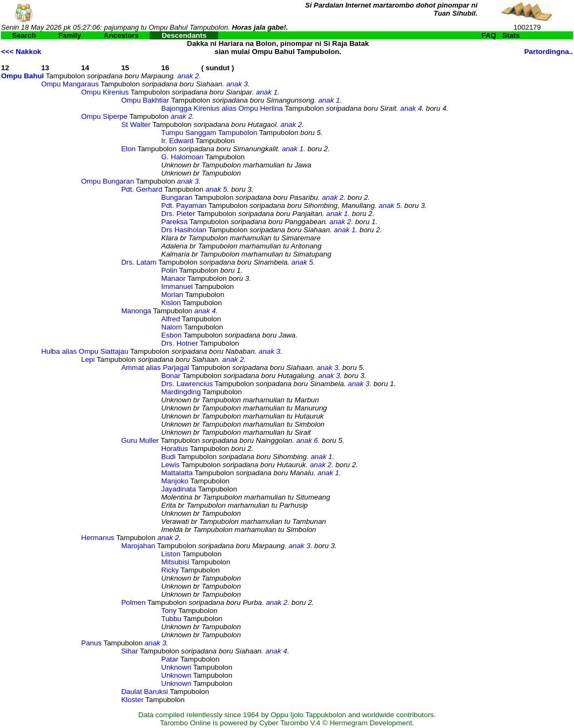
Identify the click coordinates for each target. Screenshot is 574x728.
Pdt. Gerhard (141, 189)
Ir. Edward (178, 141)
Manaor (174, 278)
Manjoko (175, 481)
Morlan (173, 295)
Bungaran (177, 197)
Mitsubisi (175, 562)
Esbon (172, 335)
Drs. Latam (139, 262)
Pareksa (175, 222)
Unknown (177, 667)
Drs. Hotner (180, 343)
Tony (169, 611)
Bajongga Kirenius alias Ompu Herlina (222, 108)
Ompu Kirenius (105, 92)
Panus (91, 643)
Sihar (129, 651)
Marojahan (138, 546)
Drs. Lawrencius (187, 384)
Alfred (171, 319)
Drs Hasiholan (184, 230)
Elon (128, 149)
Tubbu (171, 619)
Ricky (170, 570)
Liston (171, 554)
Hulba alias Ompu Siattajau (85, 351)
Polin (170, 270)
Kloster (132, 700)
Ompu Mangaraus (70, 84)
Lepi (88, 359)
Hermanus (97, 538)
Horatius (175, 449)
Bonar (171, 376)
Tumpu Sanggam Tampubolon (210, 133)
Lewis (171, 465)
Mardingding (181, 392)
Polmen (133, 602)
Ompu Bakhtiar (145, 100)
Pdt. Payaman (184, 205)
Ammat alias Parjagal (155, 368)
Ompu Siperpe (104, 116)
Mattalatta (177, 473)
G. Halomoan (183, 157)
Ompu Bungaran (107, 181)
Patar (170, 659)
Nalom (172, 327)
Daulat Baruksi (144, 692)
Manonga (136, 311)
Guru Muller (140, 440)
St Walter (136, 124)
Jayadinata (179, 489)
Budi (169, 457)
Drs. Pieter (178, 214)
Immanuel (177, 287)
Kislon (171, 303)
